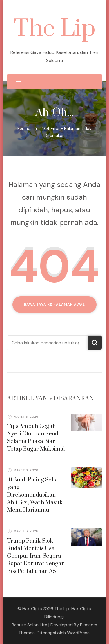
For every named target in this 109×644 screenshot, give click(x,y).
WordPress (78, 633)
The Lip (55, 29)
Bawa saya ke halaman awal (55, 304)
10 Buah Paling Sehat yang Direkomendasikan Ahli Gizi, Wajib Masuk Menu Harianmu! (35, 495)
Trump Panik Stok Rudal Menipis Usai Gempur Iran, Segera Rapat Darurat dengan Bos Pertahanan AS (36, 556)
